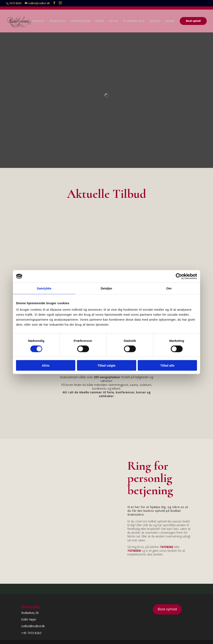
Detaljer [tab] (106, 288)
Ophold (99, 18)
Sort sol (113, 18)
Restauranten (57, 18)
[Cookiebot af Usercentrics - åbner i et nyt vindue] (179, 276)
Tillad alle (167, 365)
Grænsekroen (36, 18)
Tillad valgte (106, 365)
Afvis (46, 365)
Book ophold (193, 18)
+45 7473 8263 (31, 633)
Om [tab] (169, 288)
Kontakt (170, 18)
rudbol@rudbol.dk (33, 626)
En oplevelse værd (134, 18)
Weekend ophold (80, 18)
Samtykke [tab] (44, 288)
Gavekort (155, 18)
